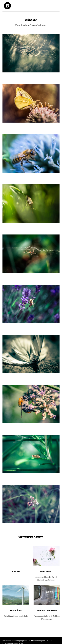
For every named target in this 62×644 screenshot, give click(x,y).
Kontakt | (51, 640)
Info (44, 640)
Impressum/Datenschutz (30, 640)
